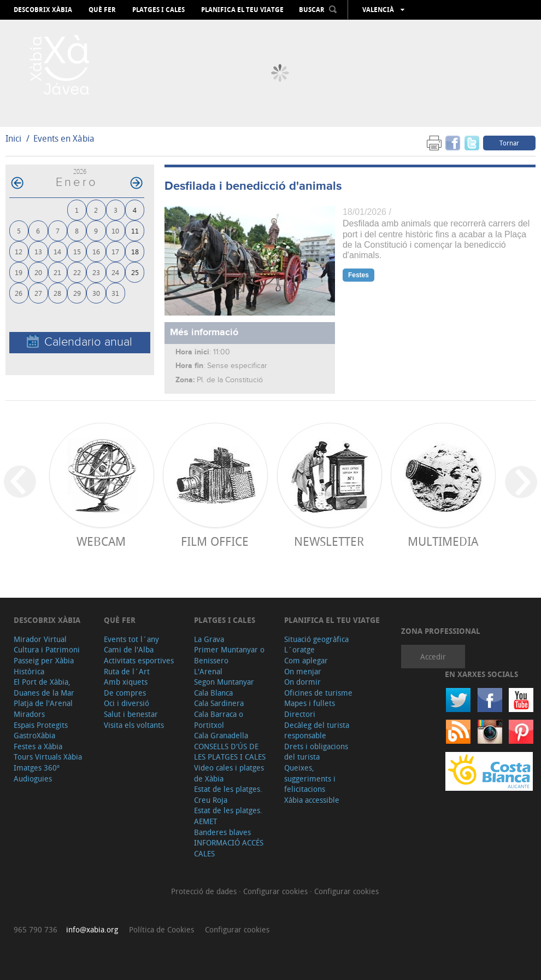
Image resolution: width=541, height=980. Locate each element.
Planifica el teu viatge (242, 10)
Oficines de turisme (318, 693)
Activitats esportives (139, 660)
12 (19, 251)
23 (96, 272)
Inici (13, 138)
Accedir (433, 657)
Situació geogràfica (316, 639)
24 (115, 272)
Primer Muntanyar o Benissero (229, 655)
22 (77, 272)
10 (115, 231)
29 (77, 293)
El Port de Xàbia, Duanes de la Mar (44, 687)
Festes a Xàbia (38, 746)
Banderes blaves (222, 832)
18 (135, 251)
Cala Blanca (213, 693)
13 (38, 251)
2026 (80, 171)
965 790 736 (36, 929)
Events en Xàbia (64, 138)
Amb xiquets (126, 682)
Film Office (215, 541)
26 (19, 293)
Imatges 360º (37, 768)
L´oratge (299, 649)
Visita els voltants (134, 725)
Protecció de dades (205, 891)
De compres (125, 693)
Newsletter (329, 541)
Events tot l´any (131, 639)
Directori (300, 714)
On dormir (302, 682)
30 (96, 293)
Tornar (509, 143)
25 (135, 272)
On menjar (303, 671)
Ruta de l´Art (127, 671)
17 (115, 251)
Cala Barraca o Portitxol (219, 719)
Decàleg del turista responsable (317, 730)
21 (57, 272)
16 (96, 251)
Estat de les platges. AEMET (228, 816)
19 (19, 272)
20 (38, 272)
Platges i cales (158, 10)
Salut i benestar (131, 714)
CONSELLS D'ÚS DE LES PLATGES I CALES (230, 752)
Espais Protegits (41, 725)
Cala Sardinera (219, 703)
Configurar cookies (277, 891)
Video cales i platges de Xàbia (229, 773)
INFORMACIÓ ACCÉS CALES (229, 848)
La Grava (209, 639)
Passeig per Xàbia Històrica (44, 666)
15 (77, 251)
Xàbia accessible (312, 800)
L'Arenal (208, 671)
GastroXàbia (34, 735)
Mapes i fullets (310, 703)
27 (38, 293)
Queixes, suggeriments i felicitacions (310, 778)
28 (57, 293)
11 (135, 231)
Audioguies (33, 778)
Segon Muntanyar (224, 682)
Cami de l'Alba (129, 649)
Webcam (101, 541)
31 (115, 293)
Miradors (29, 714)
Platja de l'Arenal (43, 703)
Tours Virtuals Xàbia (48, 757)
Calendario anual (80, 342)
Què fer (102, 10)
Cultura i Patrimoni (47, 649)
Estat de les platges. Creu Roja (228, 794)
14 (57, 251)
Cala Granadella (221, 735)
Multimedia (443, 541)
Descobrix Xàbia (43, 10)
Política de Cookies (161, 929)
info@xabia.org (92, 929)
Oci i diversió (127, 703)
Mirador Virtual (40, 639)
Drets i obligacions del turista (316, 752)
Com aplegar (306, 660)
